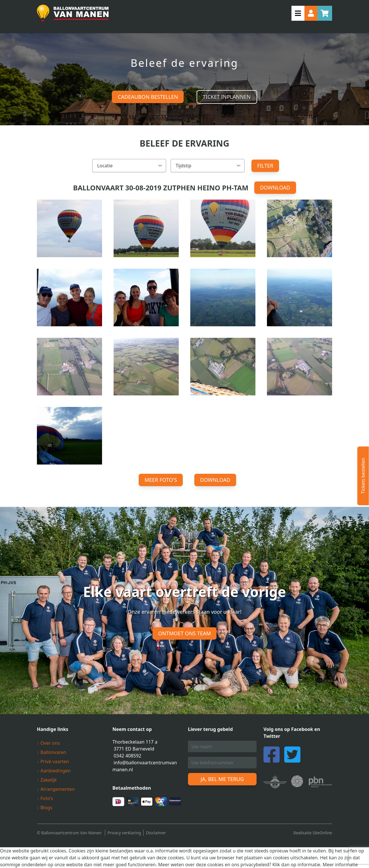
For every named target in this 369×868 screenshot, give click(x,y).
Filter (265, 166)
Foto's (45, 798)
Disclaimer (156, 833)
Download (275, 187)
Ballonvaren (52, 752)
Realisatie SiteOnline (313, 833)
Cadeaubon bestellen (148, 97)
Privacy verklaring (124, 833)
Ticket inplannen (227, 97)
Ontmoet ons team (185, 633)
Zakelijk (47, 780)
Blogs (45, 808)
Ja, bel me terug (222, 779)
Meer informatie (340, 865)
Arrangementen (56, 789)
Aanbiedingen (54, 771)
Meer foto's (161, 480)
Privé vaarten (53, 761)
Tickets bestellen (363, 476)
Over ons (48, 743)
